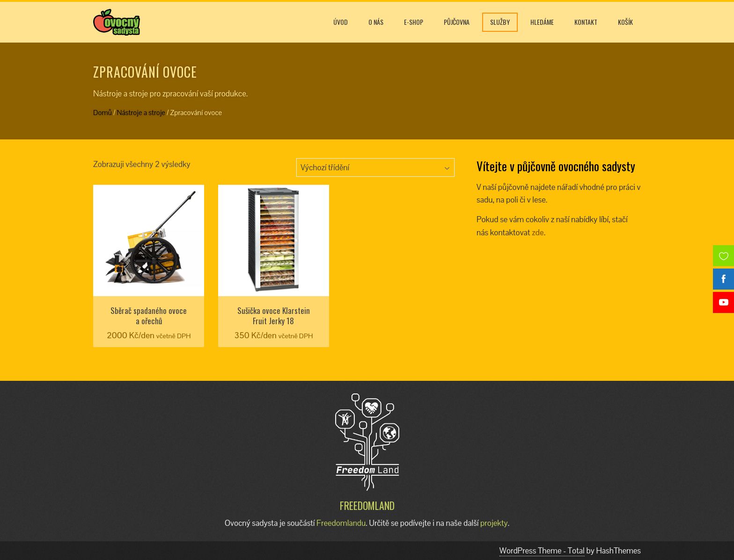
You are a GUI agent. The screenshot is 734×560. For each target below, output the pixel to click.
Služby (500, 22)
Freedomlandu (341, 523)
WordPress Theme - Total (542, 551)
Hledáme (542, 22)
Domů (103, 113)
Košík (625, 22)
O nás (376, 22)
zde (538, 233)
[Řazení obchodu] (375, 167)
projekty (494, 523)
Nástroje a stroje (141, 113)
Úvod (341, 22)
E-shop (414, 22)
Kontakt (586, 22)
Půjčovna (457, 22)
